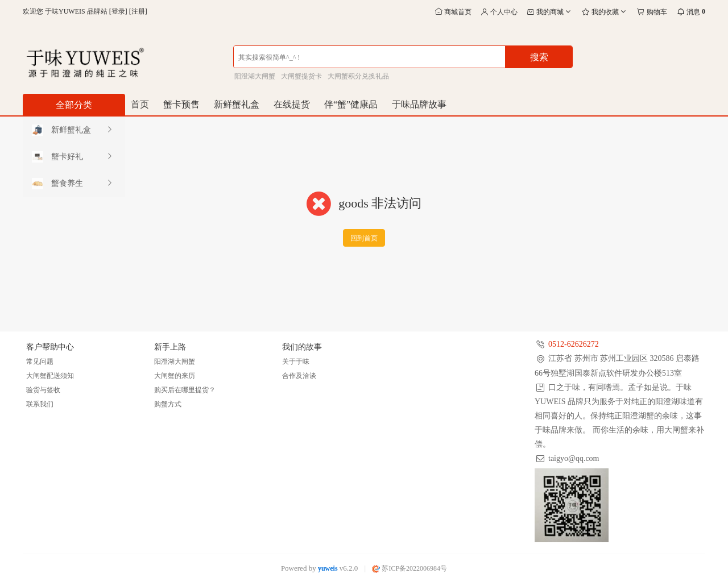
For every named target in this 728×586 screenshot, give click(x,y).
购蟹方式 (168, 404)
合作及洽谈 (299, 376)
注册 (138, 11)
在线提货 (292, 104)
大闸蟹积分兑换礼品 (358, 76)
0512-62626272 (574, 344)
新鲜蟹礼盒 (237, 104)
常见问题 (40, 361)
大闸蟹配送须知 (50, 376)
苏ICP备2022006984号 (409, 568)
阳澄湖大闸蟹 (255, 76)
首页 (140, 104)
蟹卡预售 (181, 104)
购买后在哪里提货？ (185, 390)
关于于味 (296, 361)
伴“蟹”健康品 (351, 104)
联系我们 (40, 404)
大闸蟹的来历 (175, 376)
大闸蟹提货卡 (301, 76)
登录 (118, 11)
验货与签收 (43, 390)
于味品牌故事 (419, 104)
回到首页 (364, 238)
